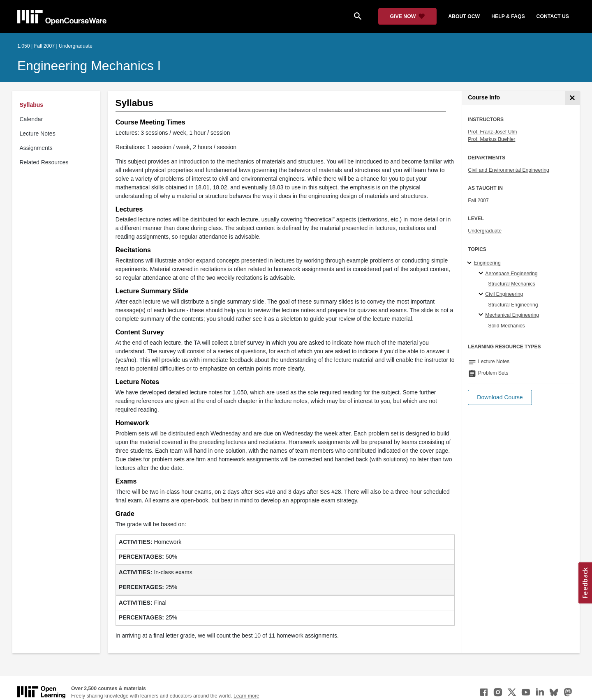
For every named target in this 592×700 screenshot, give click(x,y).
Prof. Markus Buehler (491, 139)
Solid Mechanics (506, 326)
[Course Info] (572, 98)
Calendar (31, 119)
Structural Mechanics (511, 284)
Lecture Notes (38, 134)
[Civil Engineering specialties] (482, 295)
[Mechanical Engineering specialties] (482, 315)
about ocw (464, 16)
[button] (500, 397)
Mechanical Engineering (512, 315)
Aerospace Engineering (511, 274)
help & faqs (508, 16)
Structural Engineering (513, 305)
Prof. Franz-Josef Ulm (492, 132)
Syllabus (32, 105)
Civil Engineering (504, 294)
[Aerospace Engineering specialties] (482, 274)
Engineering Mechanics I (89, 66)
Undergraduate (485, 231)
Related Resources (44, 162)
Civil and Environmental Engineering (508, 170)
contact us (553, 16)
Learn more (246, 696)
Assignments (36, 148)
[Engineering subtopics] (471, 263)
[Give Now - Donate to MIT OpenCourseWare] (408, 16)
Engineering (487, 263)
